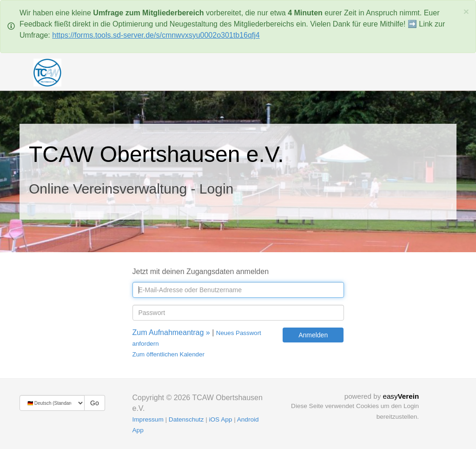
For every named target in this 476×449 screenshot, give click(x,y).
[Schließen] (466, 11)
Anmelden (313, 335)
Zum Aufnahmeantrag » (171, 332)
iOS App (220, 419)
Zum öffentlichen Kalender (169, 354)
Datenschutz (186, 419)
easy (401, 396)
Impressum (148, 419)
